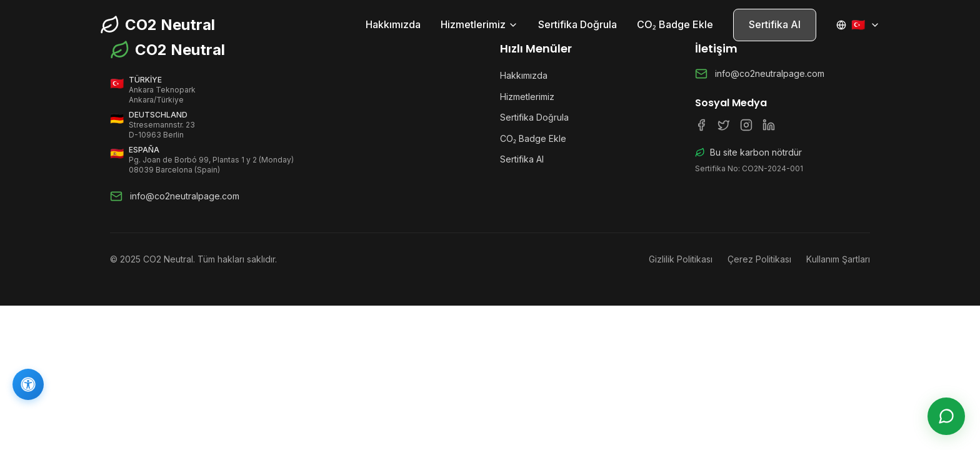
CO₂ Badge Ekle (675, 24)
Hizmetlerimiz (479, 24)
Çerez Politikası (759, 259)
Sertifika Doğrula (577, 24)
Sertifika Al (775, 24)
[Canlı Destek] (946, 416)
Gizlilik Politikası (681, 259)
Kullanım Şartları (838, 259)
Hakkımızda (393, 24)
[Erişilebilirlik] (28, 384)
